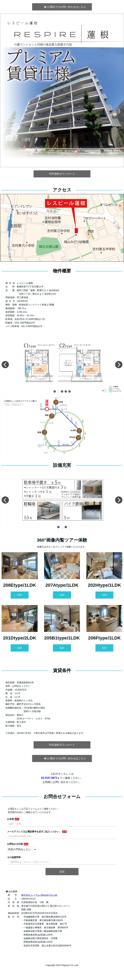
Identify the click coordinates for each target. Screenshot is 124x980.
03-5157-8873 (49, 778)
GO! (20, 595)
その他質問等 (14, 857)
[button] (55, 391)
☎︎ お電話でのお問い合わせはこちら (63, 7)
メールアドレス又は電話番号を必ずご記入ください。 (34, 832)
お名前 (10, 819)
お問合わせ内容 (15, 844)
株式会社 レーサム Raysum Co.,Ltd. (39, 895)
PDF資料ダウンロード (62, 174)
